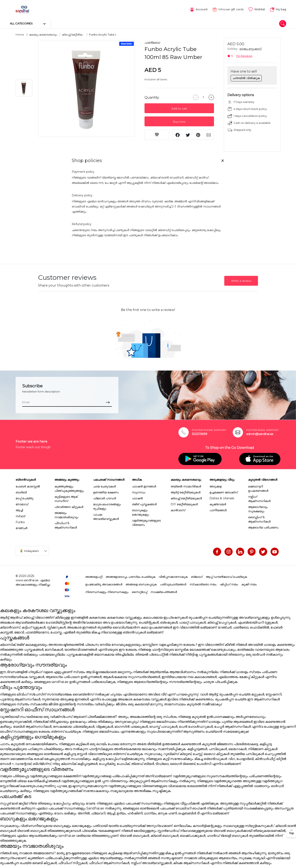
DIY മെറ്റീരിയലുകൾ (184, 503)
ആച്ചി (19, 509)
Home (20, 34)
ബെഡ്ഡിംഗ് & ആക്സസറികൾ (259, 519)
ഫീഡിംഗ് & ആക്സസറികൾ (66, 524)
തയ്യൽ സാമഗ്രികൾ (186, 486)
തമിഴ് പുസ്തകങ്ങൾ (144, 503)
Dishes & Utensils (222, 497)
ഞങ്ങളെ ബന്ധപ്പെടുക (141, 584)
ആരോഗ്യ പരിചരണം (263, 527)
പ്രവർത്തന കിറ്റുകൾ (69, 506)
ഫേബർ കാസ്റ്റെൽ (28, 486)
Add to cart (179, 108)
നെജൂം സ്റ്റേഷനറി (250, 48)
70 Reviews (244, 55)
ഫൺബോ (152, 42)
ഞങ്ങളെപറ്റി (94, 576)
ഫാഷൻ (137, 497)
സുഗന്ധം (139, 492)
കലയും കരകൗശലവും (43, 34)
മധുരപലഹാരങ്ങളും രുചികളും (107, 506)
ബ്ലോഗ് (197, 576)
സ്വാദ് (20, 515)
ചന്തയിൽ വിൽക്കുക (246, 77)
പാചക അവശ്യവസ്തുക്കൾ (106, 516)
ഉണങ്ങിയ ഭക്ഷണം (106, 492)
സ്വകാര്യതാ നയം (203, 584)
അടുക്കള (216, 486)
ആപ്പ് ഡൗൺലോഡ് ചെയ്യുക (226, 576)
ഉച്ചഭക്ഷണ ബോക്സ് (224, 492)
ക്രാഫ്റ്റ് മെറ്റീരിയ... (73, 34)
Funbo (20, 521)
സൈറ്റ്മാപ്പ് (139, 591)
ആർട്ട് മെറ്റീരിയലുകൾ (186, 492)
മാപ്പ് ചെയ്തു (24, 497)
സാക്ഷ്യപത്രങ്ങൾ (164, 591)
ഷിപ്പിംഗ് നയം (229, 584)
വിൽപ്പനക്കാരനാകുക (173, 576)
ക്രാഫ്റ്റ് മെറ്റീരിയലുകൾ (186, 497)
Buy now (179, 121)
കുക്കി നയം (249, 584)
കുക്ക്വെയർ (218, 503)
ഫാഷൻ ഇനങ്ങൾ (144, 486)
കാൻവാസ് (178, 509)
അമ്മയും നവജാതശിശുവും (66, 514)
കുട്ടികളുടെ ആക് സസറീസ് (66, 498)
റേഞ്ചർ (21, 527)
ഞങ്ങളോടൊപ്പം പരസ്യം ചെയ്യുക (131, 576)
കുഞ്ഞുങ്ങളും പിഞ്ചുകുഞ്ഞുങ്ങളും (69, 488)
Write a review (241, 280)
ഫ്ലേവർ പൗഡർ (105, 497)
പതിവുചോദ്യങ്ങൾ (173, 584)
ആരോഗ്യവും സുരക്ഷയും (258, 508)
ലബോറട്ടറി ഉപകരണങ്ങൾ (258, 488)
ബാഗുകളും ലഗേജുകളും (140, 512)
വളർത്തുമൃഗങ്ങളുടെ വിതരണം (146, 522)
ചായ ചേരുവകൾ (104, 486)
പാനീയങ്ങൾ (218, 509)
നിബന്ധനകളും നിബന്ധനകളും (107, 591)
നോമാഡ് (22, 503)
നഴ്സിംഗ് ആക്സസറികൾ (259, 498)
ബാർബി (21, 492)
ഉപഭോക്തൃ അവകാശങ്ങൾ (104, 584)
